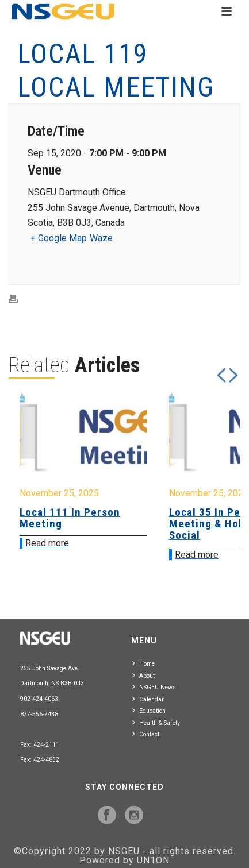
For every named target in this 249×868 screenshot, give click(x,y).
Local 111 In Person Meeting (70, 518)
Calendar (148, 699)
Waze (101, 238)
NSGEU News (154, 687)
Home (143, 663)
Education (149, 710)
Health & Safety (156, 722)
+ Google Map (59, 238)
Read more (47, 543)
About (143, 675)
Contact (146, 734)
